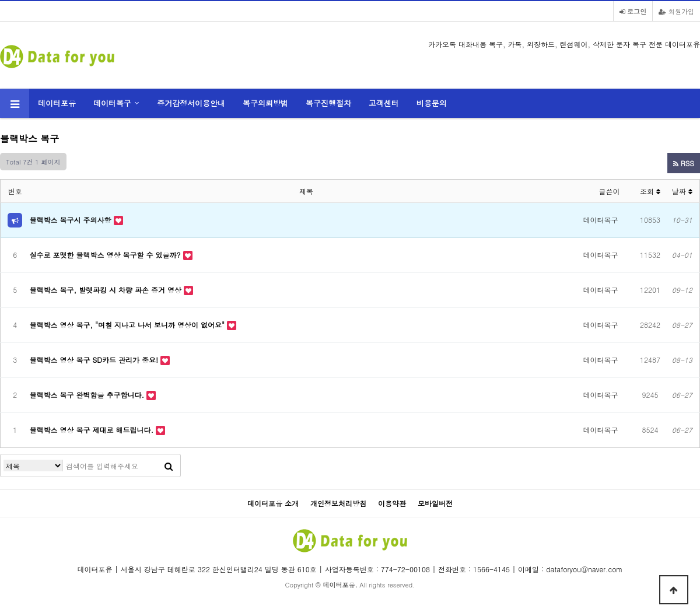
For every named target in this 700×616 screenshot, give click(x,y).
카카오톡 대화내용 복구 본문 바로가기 (0, 0)
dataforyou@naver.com (584, 569)
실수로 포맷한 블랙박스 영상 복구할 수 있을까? (106, 255)
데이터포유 (57, 103)
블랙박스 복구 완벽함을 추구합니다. (88, 395)
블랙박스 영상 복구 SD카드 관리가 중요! (95, 360)
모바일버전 (435, 503)
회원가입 (676, 11)
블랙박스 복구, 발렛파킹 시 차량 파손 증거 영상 (107, 290)
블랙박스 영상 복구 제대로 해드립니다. (93, 430)
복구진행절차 (328, 103)
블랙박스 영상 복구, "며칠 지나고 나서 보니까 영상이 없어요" (129, 325)
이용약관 (392, 503)
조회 (650, 191)
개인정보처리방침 (338, 503)
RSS (684, 163)
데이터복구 (112, 103)
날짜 (682, 191)
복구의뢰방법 (265, 103)
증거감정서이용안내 (191, 103)
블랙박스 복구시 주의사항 (72, 220)
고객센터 (384, 103)
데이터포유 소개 (273, 503)
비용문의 (432, 103)
